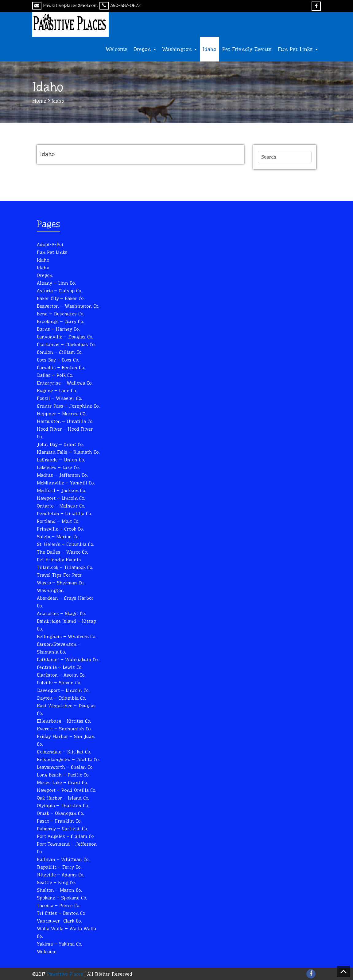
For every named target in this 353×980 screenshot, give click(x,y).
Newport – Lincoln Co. (61, 498)
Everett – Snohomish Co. (64, 729)
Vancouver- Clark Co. (59, 921)
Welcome (116, 49)
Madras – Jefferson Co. (62, 475)
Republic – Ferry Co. (59, 867)
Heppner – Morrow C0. (62, 414)
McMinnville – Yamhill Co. (66, 483)
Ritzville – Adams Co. (60, 875)
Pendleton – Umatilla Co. (64, 514)
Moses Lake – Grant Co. (62, 782)
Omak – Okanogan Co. (60, 813)
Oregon (145, 49)
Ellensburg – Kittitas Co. (64, 721)
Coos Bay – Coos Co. (58, 360)
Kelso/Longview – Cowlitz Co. (68, 759)
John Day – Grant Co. (60, 444)
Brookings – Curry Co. (60, 321)
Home (39, 101)
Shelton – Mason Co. (59, 890)
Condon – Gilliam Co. (60, 352)
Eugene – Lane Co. (57, 391)
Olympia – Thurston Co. (63, 806)
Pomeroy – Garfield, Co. (62, 829)
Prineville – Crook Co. (60, 529)
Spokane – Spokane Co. (62, 898)
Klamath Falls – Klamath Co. (68, 452)
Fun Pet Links (298, 49)
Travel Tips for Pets (59, 575)
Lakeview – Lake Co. (58, 467)
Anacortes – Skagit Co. (61, 613)
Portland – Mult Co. (58, 521)
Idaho (209, 49)
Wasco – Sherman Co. (61, 583)
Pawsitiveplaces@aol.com (65, 5)
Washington (179, 49)
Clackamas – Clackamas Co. (66, 344)
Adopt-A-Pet (50, 245)
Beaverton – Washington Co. (68, 306)
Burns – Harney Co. (58, 329)
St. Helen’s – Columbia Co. (65, 544)
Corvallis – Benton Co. (61, 367)
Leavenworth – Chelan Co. (65, 767)
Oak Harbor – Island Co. (63, 798)
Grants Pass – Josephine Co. (68, 406)
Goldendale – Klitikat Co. (64, 752)
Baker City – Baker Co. (61, 298)
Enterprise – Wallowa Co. (65, 383)
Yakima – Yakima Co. (59, 944)
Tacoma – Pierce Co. (58, 905)
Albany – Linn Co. (56, 283)
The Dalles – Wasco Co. (62, 552)
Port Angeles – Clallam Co (65, 836)
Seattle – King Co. (56, 882)
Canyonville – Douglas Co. (65, 337)
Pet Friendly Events (247, 49)
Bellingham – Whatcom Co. (66, 636)
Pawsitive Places (64, 974)
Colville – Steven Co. (59, 683)
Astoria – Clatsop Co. (59, 291)
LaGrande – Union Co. (61, 460)
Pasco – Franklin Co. (59, 821)
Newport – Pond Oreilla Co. (66, 790)
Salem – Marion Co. (58, 537)
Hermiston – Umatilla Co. (65, 421)
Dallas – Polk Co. (55, 375)
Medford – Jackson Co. (61, 490)
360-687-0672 (120, 5)
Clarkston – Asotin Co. (61, 675)
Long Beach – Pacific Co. (63, 775)
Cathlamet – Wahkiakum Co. (68, 660)
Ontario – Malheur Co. (61, 506)
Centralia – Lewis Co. (60, 667)
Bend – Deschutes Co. (60, 314)
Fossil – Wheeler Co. (59, 398)
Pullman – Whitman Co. (63, 859)
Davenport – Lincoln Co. (63, 690)
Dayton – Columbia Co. (61, 698)
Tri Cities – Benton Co (61, 913)
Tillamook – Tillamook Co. (65, 567)
